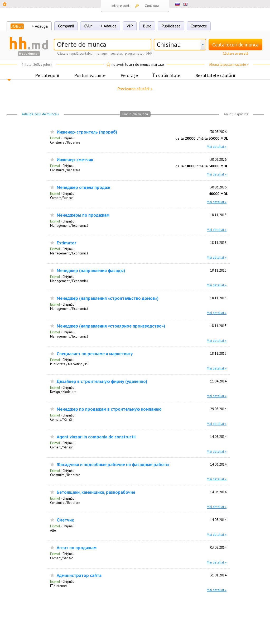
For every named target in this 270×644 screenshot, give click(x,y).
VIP (130, 26)
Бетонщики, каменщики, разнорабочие (96, 492)
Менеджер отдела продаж (83, 188)
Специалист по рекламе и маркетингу (95, 354)
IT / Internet (59, 586)
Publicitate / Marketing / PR (69, 364)
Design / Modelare (63, 392)
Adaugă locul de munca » (40, 114)
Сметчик (65, 520)
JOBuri (17, 26)
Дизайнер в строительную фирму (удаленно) (102, 382)
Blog (147, 26)
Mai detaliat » (217, 146)
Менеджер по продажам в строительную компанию (109, 409)
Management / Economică (69, 225)
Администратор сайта (79, 576)
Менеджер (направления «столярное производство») (111, 326)
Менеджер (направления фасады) (91, 271)
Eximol (55, 138)
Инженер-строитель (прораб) (87, 132)
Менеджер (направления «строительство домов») (108, 298)
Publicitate (171, 26)
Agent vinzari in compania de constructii (96, 437)
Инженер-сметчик (75, 160)
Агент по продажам (77, 548)
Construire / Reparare (65, 142)
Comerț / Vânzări (62, 198)
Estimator (66, 243)
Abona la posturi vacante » (229, 65)
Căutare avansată (235, 53)
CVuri (88, 26)
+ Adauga (40, 26)
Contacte (199, 26)
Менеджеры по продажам (83, 215)
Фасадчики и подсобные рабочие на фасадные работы (113, 465)
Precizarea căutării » (135, 89)
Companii (66, 26)
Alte (53, 530)
